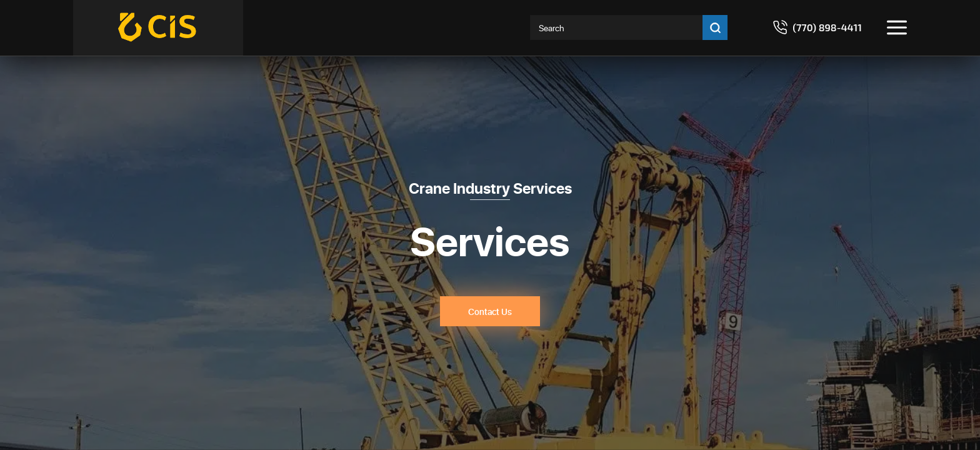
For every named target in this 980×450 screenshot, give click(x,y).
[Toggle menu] (897, 27)
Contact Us (490, 312)
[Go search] (715, 27)
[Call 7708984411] (817, 27)
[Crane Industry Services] (158, 28)
